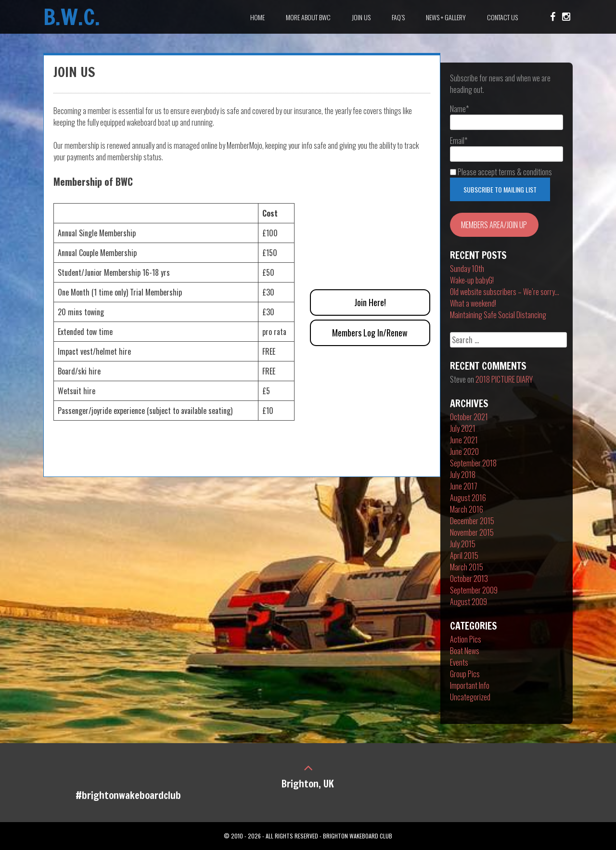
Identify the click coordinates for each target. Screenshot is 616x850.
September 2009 (474, 590)
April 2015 (464, 555)
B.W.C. (72, 17)
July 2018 (463, 475)
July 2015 (463, 544)
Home (257, 17)
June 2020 (464, 451)
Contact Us (502, 17)
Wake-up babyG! (472, 280)
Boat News (465, 651)
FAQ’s (398, 17)
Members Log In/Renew (370, 333)
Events (459, 662)
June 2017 (464, 486)
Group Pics (465, 674)
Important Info (470, 685)
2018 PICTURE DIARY (504, 379)
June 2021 (464, 440)
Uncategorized (470, 697)
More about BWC (308, 17)
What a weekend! (473, 303)
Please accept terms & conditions (501, 172)
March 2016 (467, 509)
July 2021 (463, 428)
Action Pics (466, 639)
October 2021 (469, 417)
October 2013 (469, 579)
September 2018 (473, 463)
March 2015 (467, 567)
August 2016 (468, 498)
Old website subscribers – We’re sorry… (505, 292)
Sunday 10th (467, 269)
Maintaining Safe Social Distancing (498, 315)
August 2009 (468, 602)
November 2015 (472, 532)
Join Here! (370, 302)
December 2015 (472, 521)
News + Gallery (446, 17)
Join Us (361, 17)
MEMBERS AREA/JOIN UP (494, 225)
